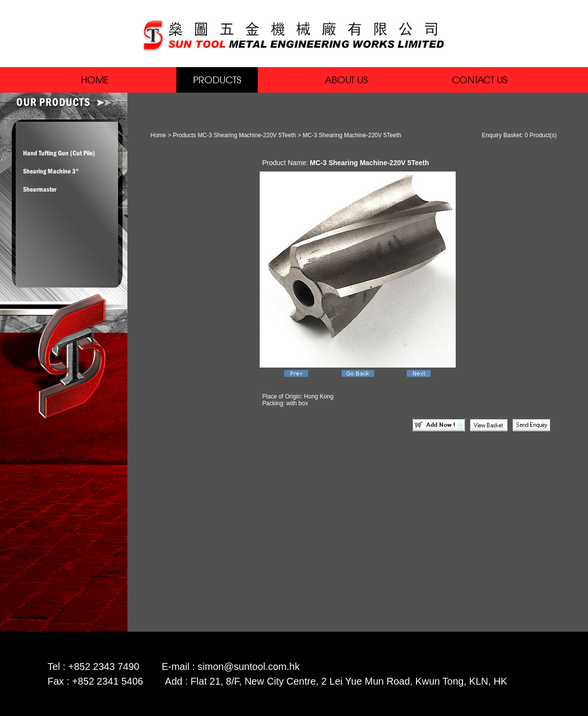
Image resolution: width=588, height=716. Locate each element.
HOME (95, 80)
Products (184, 135)
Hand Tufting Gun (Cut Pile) (59, 153)
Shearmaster (40, 189)
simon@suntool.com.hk (248, 667)
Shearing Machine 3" (51, 171)
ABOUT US (346, 80)
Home (158, 135)
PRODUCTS (217, 80)
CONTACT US (479, 80)
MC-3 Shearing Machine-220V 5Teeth (247, 135)
